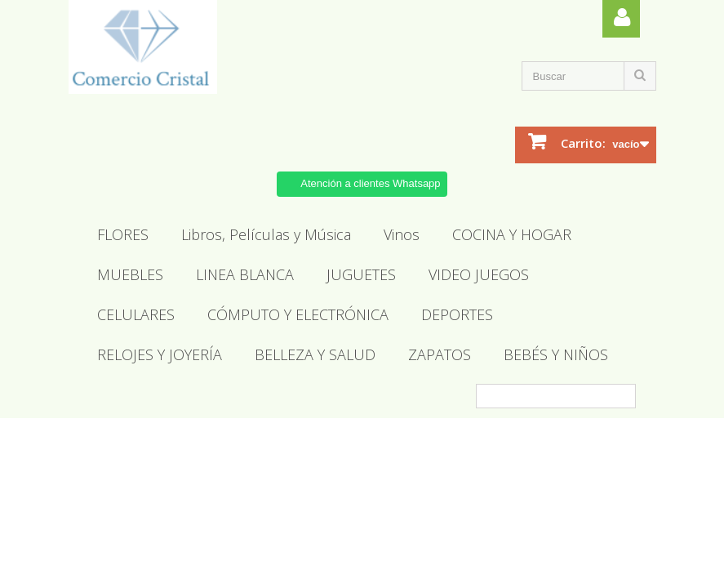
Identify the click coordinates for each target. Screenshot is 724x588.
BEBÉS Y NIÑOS (556, 354)
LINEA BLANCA (245, 274)
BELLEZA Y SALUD (315, 354)
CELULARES (136, 314)
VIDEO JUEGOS (479, 274)
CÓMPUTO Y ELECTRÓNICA (298, 314)
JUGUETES (361, 274)
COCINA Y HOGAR (512, 234)
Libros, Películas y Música (266, 234)
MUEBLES (130, 274)
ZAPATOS (440, 354)
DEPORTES (457, 314)
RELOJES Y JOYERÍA (160, 354)
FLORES (123, 234)
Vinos (402, 234)
